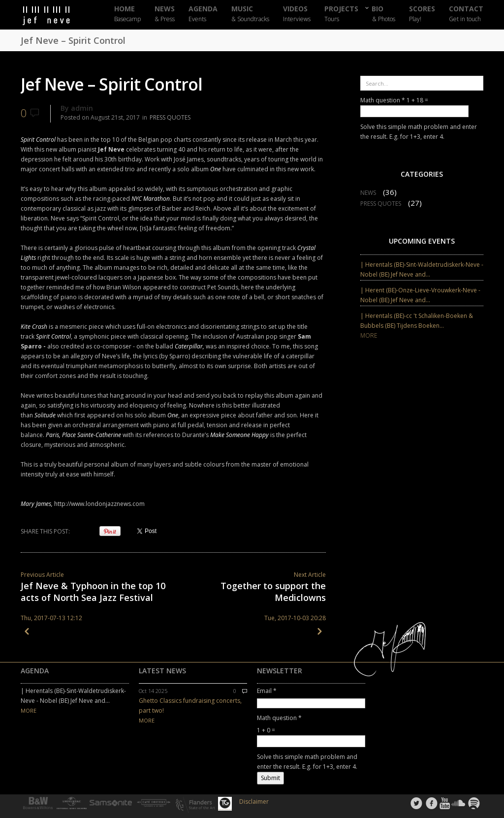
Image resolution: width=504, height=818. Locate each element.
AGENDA (203, 14)
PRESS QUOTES (170, 117)
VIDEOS (297, 14)
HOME (127, 14)
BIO (384, 14)
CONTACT (466, 14)
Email (267, 691)
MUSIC (250, 14)
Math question (383, 100)
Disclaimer (254, 802)
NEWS (165, 14)
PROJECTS (341, 14)
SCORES (422, 14)
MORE (369, 335)
